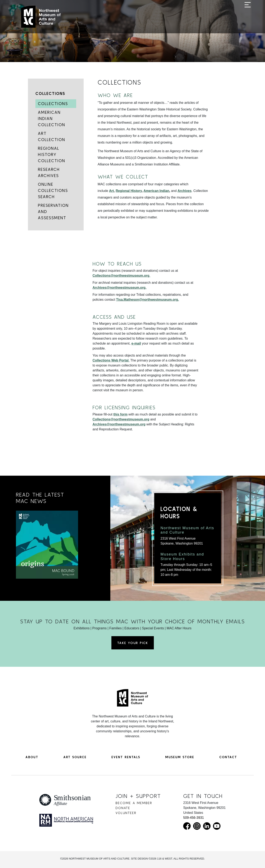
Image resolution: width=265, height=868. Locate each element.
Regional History (129, 191)
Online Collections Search (53, 190)
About (32, 757)
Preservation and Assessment (53, 211)
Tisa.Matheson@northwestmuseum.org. (148, 300)
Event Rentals (126, 757)
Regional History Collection (52, 154)
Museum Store (180, 757)
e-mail (136, 343)
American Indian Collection (52, 118)
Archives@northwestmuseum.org (119, 424)
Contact (228, 757)
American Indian (156, 191)
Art (111, 191)
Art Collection (52, 136)
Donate (123, 808)
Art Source (75, 757)
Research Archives (49, 172)
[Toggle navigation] (248, 17)
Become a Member (134, 803)
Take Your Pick (133, 643)
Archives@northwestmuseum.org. (119, 288)
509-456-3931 (194, 818)
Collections (50, 93)
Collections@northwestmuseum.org (121, 419)
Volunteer (126, 813)
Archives (185, 191)
